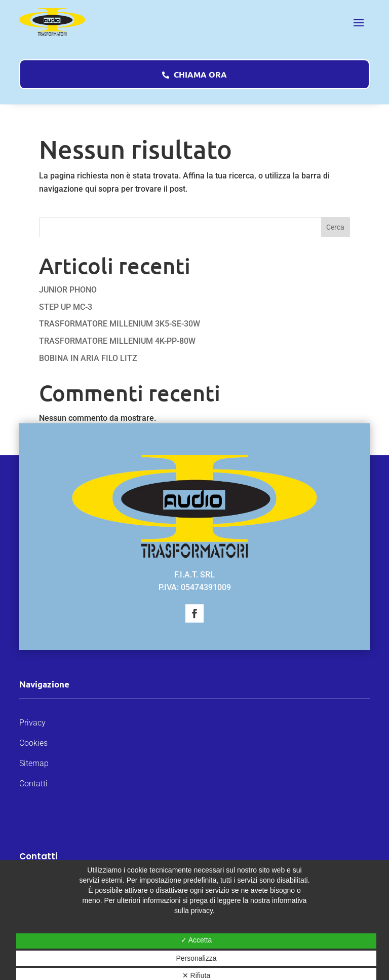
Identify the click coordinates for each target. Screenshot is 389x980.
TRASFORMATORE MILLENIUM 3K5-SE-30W (120, 324)
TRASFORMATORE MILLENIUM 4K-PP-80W (117, 341)
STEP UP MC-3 (66, 307)
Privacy (32, 723)
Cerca (335, 227)
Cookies (33, 743)
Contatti (33, 784)
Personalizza (196, 958)
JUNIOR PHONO (68, 290)
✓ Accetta (197, 940)
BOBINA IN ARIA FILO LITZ (88, 358)
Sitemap (34, 763)
